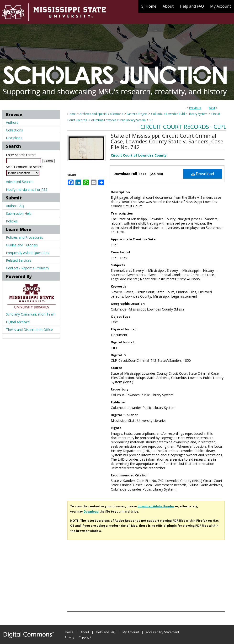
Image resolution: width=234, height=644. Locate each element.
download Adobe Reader (156, 506)
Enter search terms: (21, 155)
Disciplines (14, 138)
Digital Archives (18, 322)
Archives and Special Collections (101, 114)
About (85, 632)
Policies (12, 221)
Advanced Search (19, 182)
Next (212, 108)
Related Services (19, 260)
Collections (14, 130)
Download (203, 174)
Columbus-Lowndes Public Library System (179, 114)
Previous (195, 108)
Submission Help (19, 213)
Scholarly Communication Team (31, 314)
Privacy (70, 637)
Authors (12, 122)
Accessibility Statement (162, 632)
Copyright (85, 637)
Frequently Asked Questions (28, 253)
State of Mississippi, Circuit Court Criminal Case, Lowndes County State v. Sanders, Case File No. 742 (167, 141)
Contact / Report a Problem (27, 268)
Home (72, 114)
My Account (131, 632)
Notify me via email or (27, 189)
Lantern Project (137, 114)
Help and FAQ (106, 632)
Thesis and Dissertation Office (29, 330)
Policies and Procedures (24, 237)
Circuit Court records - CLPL (183, 127)
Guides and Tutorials (22, 245)
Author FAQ (15, 206)
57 (151, 120)
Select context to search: (25, 167)
